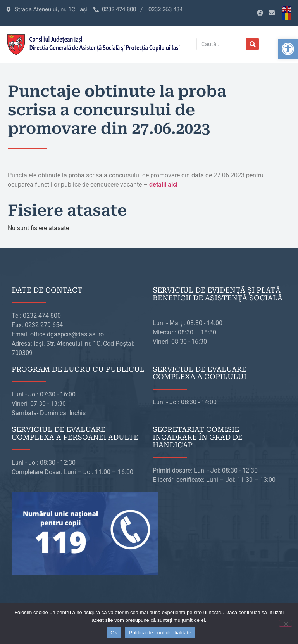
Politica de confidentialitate (160, 633)
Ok (114, 633)
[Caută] (252, 44)
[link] (288, 49)
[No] (286, 623)
